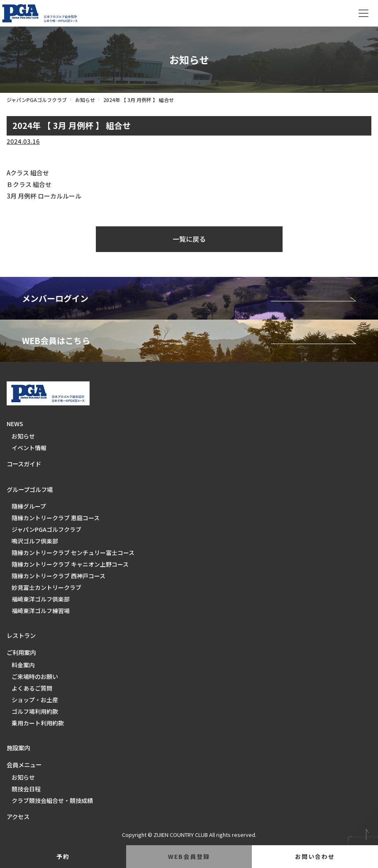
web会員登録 (189, 856)
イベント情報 (29, 448)
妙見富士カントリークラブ (46, 587)
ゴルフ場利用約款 (35, 711)
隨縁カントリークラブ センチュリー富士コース (73, 553)
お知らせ (85, 100)
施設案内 (18, 748)
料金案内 (23, 665)
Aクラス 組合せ (28, 173)
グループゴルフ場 (30, 489)
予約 (63, 856)
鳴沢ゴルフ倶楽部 (35, 541)
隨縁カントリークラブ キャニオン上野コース (70, 564)
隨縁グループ (29, 506)
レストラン (21, 635)
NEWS (15, 423)
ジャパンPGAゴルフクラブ (37, 100)
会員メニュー (24, 765)
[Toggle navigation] (363, 13)
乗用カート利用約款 (38, 723)
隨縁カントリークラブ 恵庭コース (56, 518)
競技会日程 (26, 789)
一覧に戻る (189, 239)
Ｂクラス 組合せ (29, 184)
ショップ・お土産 (35, 700)
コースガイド (24, 464)
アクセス (18, 816)
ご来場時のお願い (35, 676)
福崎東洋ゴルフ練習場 (41, 611)
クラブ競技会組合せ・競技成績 (52, 800)
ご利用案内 (21, 652)
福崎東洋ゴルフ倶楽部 (41, 599)
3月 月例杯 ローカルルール (44, 196)
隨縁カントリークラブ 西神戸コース (59, 576)
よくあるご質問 (32, 688)
